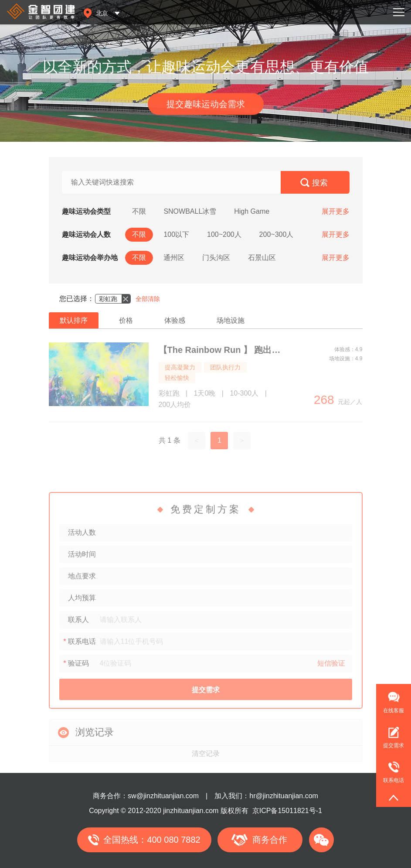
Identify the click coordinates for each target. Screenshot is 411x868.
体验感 (175, 320)
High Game (252, 211)
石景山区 (262, 258)
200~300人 (277, 234)
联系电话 (390, 769)
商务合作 (270, 840)
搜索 (320, 183)
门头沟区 (216, 258)
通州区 (174, 258)
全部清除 (148, 299)
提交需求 (394, 745)
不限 (139, 211)
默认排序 (74, 320)
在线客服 (394, 711)
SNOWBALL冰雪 (190, 211)
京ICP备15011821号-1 (287, 811)
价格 (126, 320)
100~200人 (224, 234)
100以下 (176, 234)
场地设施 (231, 320)
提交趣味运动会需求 (206, 106)
